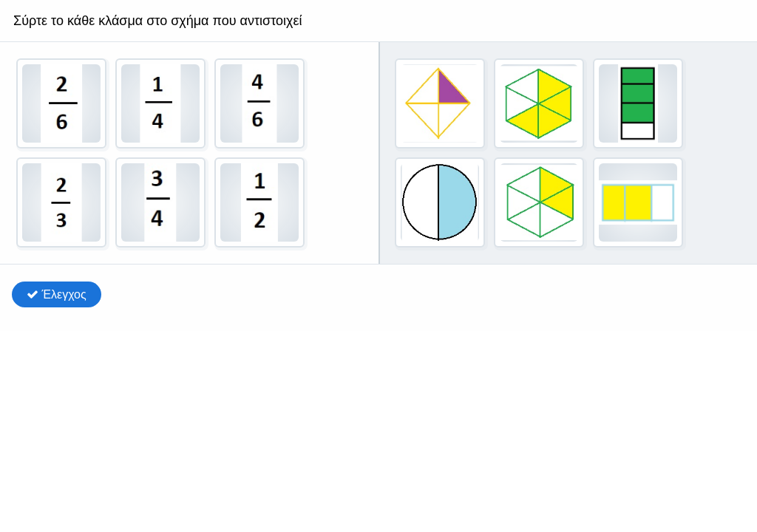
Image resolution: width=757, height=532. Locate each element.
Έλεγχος (57, 294)
